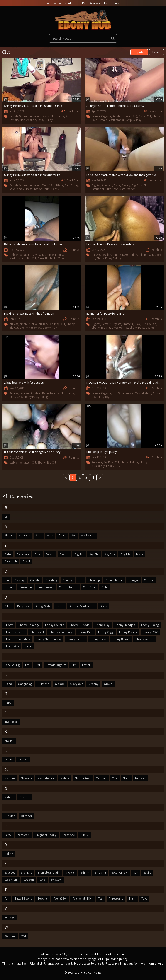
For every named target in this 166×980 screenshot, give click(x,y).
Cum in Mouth (68, 587)
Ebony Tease (98, 639)
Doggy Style (43, 606)
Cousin (9, 587)
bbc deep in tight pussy (101, 452)
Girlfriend (43, 684)
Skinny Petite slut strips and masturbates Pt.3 (33, 106)
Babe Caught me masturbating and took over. (33, 244)
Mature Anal (83, 778)
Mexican (101, 778)
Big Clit (32, 258)
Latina (134, 462)
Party (8, 835)
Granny (93, 684)
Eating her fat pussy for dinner (106, 313)
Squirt (147, 873)
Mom (126, 778)
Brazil (26, 561)
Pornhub (74, 250)
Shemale (26, 873)
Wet (24, 936)
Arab (50, 535)
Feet (38, 665)
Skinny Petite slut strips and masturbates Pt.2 (115, 106)
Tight (132, 899)
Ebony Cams (111, 3)
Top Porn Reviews (88, 3)
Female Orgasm (19, 116)
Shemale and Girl (49, 873)
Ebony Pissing (128, 632)
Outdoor (26, 816)
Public (84, 835)
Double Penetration (82, 606)
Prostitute (68, 835)
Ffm (74, 665)
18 (6, 517)
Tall (7, 899)
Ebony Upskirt (121, 639)
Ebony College (55, 625)
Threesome (116, 899)
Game (8, 684)
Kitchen (9, 741)
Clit (52, 116)
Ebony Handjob (125, 625)
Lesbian (14, 255)
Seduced (10, 873)
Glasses (60, 684)
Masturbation (28, 120)
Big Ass (96, 185)
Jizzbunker (155, 180)
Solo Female (99, 120)
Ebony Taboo (76, 639)
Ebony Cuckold (79, 625)
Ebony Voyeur (145, 639)
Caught (35, 580)
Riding (9, 854)
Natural (9, 797)
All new (52, 3)
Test (101, 899)
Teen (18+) (131, 116)
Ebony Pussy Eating (109, 258)
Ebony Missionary (31, 328)
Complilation (114, 580)
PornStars (23, 835)
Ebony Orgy (106, 632)
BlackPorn (73, 111)
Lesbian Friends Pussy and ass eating (110, 244)
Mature (65, 778)
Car (7, 580)
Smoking (100, 873)
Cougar (133, 580)
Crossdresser (45, 587)
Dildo (53, 258)
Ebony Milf (37, 632)
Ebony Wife (12, 646)
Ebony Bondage (29, 625)
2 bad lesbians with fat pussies (24, 383)
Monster (140, 778)
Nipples (24, 797)
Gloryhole (77, 684)
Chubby (55, 324)
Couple (49, 255)
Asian (62, 535)
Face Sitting (12, 665)
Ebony (60, 116)
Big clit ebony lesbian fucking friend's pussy (32, 452)
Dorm (59, 606)
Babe (117, 185)
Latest (156, 52)
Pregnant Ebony (46, 835)
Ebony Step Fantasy (49, 639)
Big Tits (126, 554)
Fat (126, 328)
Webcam (10, 936)
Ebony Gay (102, 625)
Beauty (126, 185)
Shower (70, 873)
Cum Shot (112, 189)
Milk (115, 778)
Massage (26, 778)
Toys (61, 258)
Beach (50, 554)
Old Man (10, 816)
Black (45, 116)
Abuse (98, 973)
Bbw (35, 255)
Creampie (26, 587)
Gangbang (25, 684)
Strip (40, 120)
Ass (73, 535)
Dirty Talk (23, 606)
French (86, 665)
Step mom (11, 880)
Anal (39, 535)
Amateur (35, 116)
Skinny (49, 120)
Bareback (23, 554)
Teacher (43, 899)
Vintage (9, 917)
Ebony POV (50, 328)
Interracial (98, 189)
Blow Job (11, 561)
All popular (66, 3)
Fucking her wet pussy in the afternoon (29, 313)
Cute (12, 397)
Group (108, 684)
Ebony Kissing (150, 625)
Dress (103, 606)
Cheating (51, 580)
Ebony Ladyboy (15, 632)
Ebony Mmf (85, 632)
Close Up (43, 258)
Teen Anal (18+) (83, 899)
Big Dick (137, 185)
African (9, 535)
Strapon (29, 880)
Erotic (28, 646)
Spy (136, 873)
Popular (139, 52)
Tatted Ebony (23, 899)
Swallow (56, 880)
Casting (20, 580)
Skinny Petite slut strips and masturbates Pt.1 (33, 175)
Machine (10, 778)
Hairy (8, 703)
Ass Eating (131, 255)
